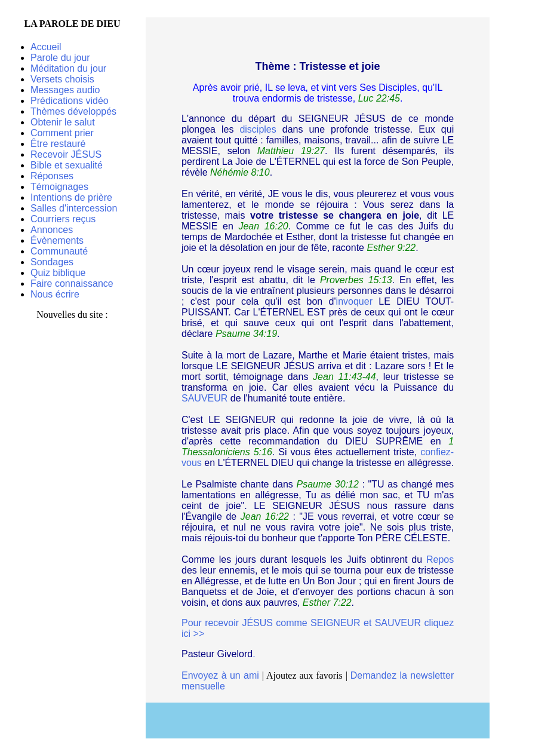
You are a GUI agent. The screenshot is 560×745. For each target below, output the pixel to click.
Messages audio (65, 90)
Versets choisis (62, 79)
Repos (440, 559)
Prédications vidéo (70, 101)
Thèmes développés (73, 111)
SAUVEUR (204, 398)
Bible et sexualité (67, 165)
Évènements (57, 240)
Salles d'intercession (74, 208)
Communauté (59, 251)
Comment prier (62, 133)
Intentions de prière (71, 197)
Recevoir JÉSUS (66, 154)
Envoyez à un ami (220, 675)
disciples (258, 129)
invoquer (354, 301)
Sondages (52, 262)
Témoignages (59, 187)
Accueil (46, 47)
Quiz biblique (58, 273)
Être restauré (58, 144)
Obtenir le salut (63, 122)
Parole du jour (60, 58)
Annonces (52, 230)
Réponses (52, 176)
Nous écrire (55, 294)
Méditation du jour (68, 68)
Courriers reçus (63, 219)
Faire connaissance (72, 283)
